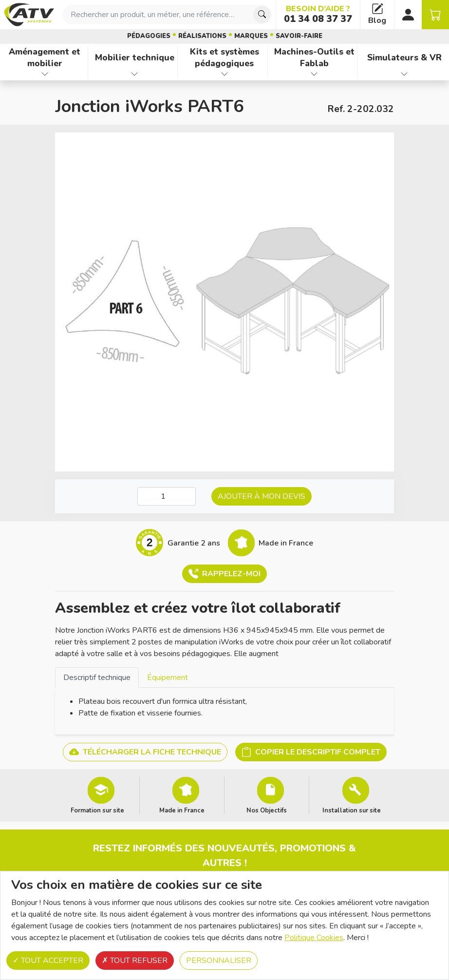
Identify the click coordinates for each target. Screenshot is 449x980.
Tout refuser (135, 961)
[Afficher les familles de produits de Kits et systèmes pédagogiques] (224, 74)
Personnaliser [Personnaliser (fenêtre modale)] (219, 961)
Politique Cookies (314, 938)
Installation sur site (352, 810)
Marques (251, 36)
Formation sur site (97, 810)
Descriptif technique (97, 678)
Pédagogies (149, 36)
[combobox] (167, 15)
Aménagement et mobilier (45, 58)
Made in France (182, 810)
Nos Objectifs (267, 810)
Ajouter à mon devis (262, 496)
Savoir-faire (299, 36)
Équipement (168, 678)
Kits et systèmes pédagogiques (224, 58)
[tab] (97, 677)
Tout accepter (48, 961)
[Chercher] (262, 15)
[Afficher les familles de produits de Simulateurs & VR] (404, 74)
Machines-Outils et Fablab (314, 58)
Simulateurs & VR (404, 57)
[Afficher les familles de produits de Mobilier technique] (135, 74)
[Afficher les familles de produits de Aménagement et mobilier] (45, 74)
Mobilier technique (135, 57)
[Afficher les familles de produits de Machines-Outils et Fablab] (315, 74)
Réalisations (202, 36)
